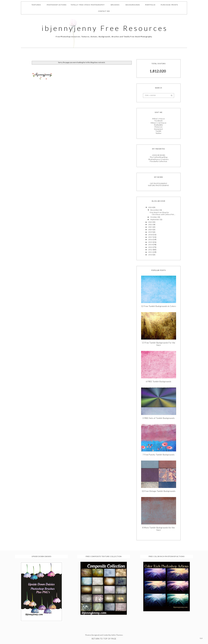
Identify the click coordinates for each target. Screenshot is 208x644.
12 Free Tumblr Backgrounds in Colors (159, 306)
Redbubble (158, 125)
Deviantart (159, 129)
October (154, 217)
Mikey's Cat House (158, 123)
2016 (151, 239)
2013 (151, 247)
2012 (151, 249)
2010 (151, 254)
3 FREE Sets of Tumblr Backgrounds (159, 418)
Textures (36, 5)
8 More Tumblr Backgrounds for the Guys (159, 529)
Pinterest (158, 127)
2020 (151, 229)
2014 (151, 244)
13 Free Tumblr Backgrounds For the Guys (158, 344)
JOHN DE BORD (159, 155)
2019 (151, 232)
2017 (151, 237)
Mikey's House (158, 118)
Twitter (159, 133)
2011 (151, 252)
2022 (151, 224)
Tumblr (159, 131)
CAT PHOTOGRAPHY (159, 183)
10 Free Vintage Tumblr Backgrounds (159, 491)
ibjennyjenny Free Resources (105, 28)
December (155, 210)
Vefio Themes (117, 635)
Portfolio (150, 5)
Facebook (159, 121)
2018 (151, 234)
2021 (151, 227)
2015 (151, 242)
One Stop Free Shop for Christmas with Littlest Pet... (162, 213)
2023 (151, 222)
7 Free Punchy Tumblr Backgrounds (159, 455)
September (155, 219)
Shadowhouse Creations (159, 159)
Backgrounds (133, 5)
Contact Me (104, 11)
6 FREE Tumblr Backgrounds (159, 382)
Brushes (115, 5)
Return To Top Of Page (104, 639)
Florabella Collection (158, 161)
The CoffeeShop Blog (159, 157)
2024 (151, 207)
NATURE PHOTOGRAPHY (159, 185)
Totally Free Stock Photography (88, 5)
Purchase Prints (169, 5)
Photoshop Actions (57, 5)
